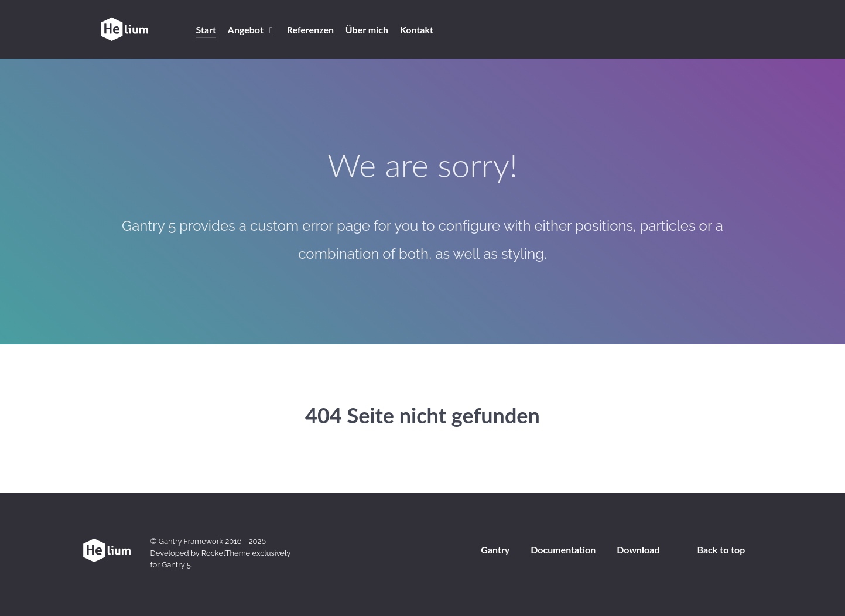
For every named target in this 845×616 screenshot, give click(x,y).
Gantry (495, 550)
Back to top (721, 550)
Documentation (563, 550)
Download (638, 550)
